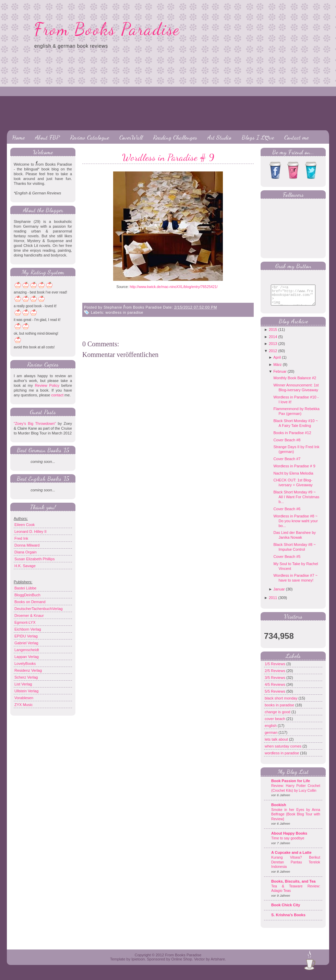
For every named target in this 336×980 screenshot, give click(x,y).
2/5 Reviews (275, 676)
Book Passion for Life (291, 786)
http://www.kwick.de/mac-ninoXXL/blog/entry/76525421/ (174, 287)
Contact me (296, 137)
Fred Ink (21, 538)
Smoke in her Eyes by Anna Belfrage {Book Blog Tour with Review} (296, 820)
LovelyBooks (25, 664)
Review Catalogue (89, 137)
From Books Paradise (107, 29)
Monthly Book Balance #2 (295, 383)
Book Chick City (286, 910)
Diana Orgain (26, 552)
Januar (279, 594)
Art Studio (219, 137)
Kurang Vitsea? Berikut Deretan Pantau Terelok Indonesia (296, 867)
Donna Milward (27, 545)
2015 (273, 335)
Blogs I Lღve (258, 137)
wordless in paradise (124, 312)
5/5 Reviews (275, 696)
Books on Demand (30, 602)
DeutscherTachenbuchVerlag (39, 609)
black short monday (281, 703)
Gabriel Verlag (26, 643)
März (277, 370)
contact (57, 395)
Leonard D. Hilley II (31, 531)
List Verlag (23, 684)
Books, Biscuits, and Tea (293, 886)
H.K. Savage (25, 566)
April (277, 362)
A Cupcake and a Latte (291, 858)
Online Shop (182, 964)
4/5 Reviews (275, 690)
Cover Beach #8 (287, 445)
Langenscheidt (27, 650)
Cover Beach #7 (287, 464)
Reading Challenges (175, 137)
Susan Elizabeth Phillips (34, 559)
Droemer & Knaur (29, 616)
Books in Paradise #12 (292, 438)
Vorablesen (24, 698)
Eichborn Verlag (28, 629)
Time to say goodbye (288, 843)
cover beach (275, 724)
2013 (273, 349)
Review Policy (47, 385)
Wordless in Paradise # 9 (168, 157)
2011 (273, 603)
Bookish (279, 810)
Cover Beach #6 (287, 514)
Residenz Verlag (28, 670)
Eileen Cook (25, 525)
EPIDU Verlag (26, 636)
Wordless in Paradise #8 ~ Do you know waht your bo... (295, 526)
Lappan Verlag (27, 657)
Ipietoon (138, 964)
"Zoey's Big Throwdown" (35, 423)
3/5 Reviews (275, 683)
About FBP (47, 137)
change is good (278, 717)
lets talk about (277, 744)
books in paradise (280, 710)
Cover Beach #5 (287, 562)
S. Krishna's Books (288, 920)
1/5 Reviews (275, 669)
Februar (280, 377)
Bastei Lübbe (25, 588)
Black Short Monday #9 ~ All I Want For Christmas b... (296, 502)
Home (18, 137)
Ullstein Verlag (26, 691)
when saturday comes (284, 751)
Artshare (218, 964)
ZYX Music (23, 705)
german (272, 738)
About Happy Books (289, 838)
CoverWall (131, 137)
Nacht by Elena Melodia (293, 478)
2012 (273, 356)
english (271, 731)
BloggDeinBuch (27, 595)
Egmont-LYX (25, 622)
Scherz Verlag (26, 677)
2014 (273, 342)
